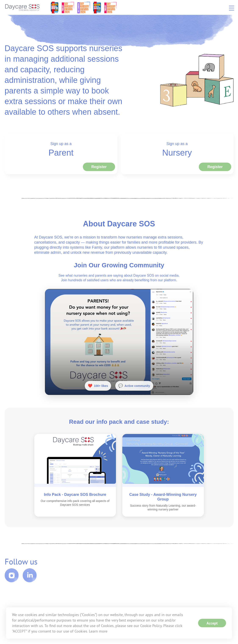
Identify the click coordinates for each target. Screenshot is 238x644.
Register (99, 167)
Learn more (98, 631)
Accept (212, 623)
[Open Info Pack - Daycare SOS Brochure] (75, 460)
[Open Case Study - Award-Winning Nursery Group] (163, 460)
